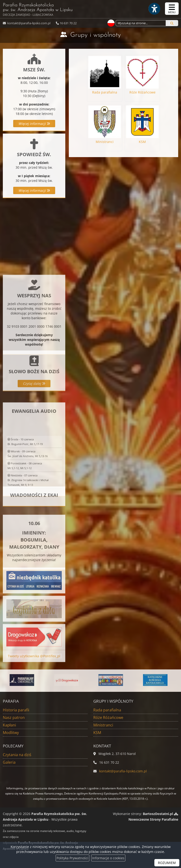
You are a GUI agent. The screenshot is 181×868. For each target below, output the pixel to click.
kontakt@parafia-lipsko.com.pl (29, 23)
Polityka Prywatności (72, 858)
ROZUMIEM (167, 863)
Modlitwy (11, 733)
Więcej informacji (34, 124)
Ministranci (103, 725)
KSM (97, 733)
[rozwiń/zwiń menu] (172, 9)
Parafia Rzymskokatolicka (38, 10)
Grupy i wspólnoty (96, 35)
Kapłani (9, 725)
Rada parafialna (107, 710)
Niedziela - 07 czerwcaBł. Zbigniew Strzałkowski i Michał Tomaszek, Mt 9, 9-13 (28, 524)
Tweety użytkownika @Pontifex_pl (34, 662)
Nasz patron (14, 717)
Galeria (9, 762)
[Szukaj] (172, 23)
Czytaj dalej (34, 402)
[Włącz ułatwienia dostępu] (154, 9)
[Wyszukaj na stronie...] (141, 23)
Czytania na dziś (17, 755)
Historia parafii (16, 710)
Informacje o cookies (108, 858)
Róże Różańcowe (108, 717)
